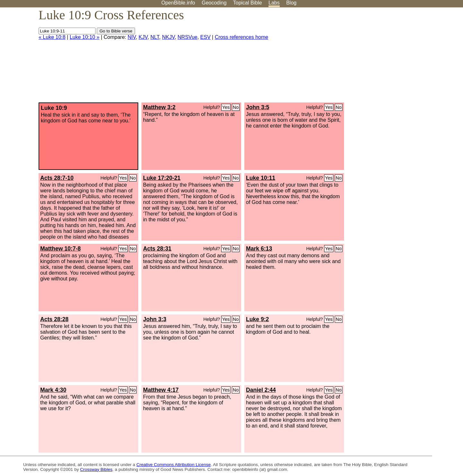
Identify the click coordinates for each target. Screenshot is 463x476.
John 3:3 (155, 319)
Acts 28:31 (157, 249)
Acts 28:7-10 (57, 178)
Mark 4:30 (53, 390)
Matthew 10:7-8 (60, 249)
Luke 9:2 (257, 319)
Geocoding (214, 3)
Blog (291, 3)
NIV (132, 37)
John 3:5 (258, 107)
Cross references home (241, 37)
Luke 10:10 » (85, 37)
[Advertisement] (398, 57)
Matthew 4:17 (161, 390)
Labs (274, 3)
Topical (248, 3)
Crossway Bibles (96, 469)
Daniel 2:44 (261, 390)
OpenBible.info (178, 3)
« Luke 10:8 (52, 37)
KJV (143, 37)
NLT (155, 37)
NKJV (168, 37)
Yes (226, 107)
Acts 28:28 (54, 319)
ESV (205, 37)
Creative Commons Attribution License (173, 465)
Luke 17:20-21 (162, 178)
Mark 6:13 (259, 249)
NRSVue (187, 37)
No (236, 107)
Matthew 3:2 (159, 107)
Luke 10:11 (261, 178)
